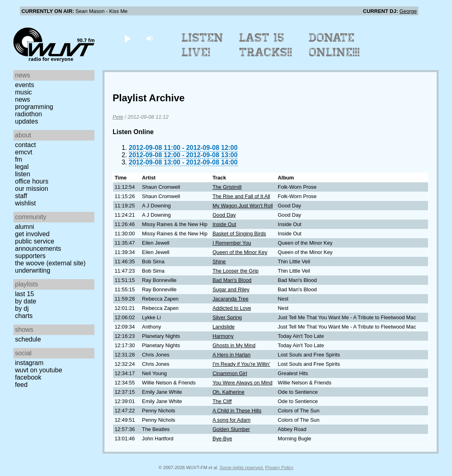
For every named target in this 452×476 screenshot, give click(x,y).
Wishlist (26, 203)
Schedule (28, 339)
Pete (118, 117)
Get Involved (32, 234)
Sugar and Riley (231, 289)
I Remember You (232, 243)
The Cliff (222, 401)
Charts (24, 316)
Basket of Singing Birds (239, 234)
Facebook (28, 377)
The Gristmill (227, 187)
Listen (22, 174)
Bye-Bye (222, 439)
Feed (21, 385)
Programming (34, 107)
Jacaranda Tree (231, 299)
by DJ (22, 308)
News (22, 99)
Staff (21, 196)
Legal (22, 167)
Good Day (224, 215)
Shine (219, 261)
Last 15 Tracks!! (266, 45)
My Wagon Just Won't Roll (243, 206)
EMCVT (24, 152)
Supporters (30, 256)
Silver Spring (227, 317)
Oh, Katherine (229, 392)
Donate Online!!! (335, 45)
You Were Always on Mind (243, 383)
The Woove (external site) (50, 263)
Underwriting (33, 270)
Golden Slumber (231, 429)
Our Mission (32, 189)
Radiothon (29, 114)
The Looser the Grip (236, 271)
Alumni (25, 227)
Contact (26, 145)
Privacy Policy (279, 467)
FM (19, 159)
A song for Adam (232, 420)
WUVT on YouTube (39, 370)
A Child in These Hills (237, 411)
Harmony (223, 336)
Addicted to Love (232, 308)
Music (23, 92)
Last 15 (25, 294)
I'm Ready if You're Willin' (241, 364)
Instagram (29, 363)
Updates (27, 121)
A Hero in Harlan (232, 355)
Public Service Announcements (38, 245)
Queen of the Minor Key (240, 252)
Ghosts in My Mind (234, 345)
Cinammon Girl (230, 373)
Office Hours (32, 181)
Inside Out (224, 224)
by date (26, 301)
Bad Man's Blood (232, 280)
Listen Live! (203, 45)
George (408, 11)
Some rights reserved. (242, 467)
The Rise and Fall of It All (241, 196)
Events (25, 85)
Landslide (224, 327)
